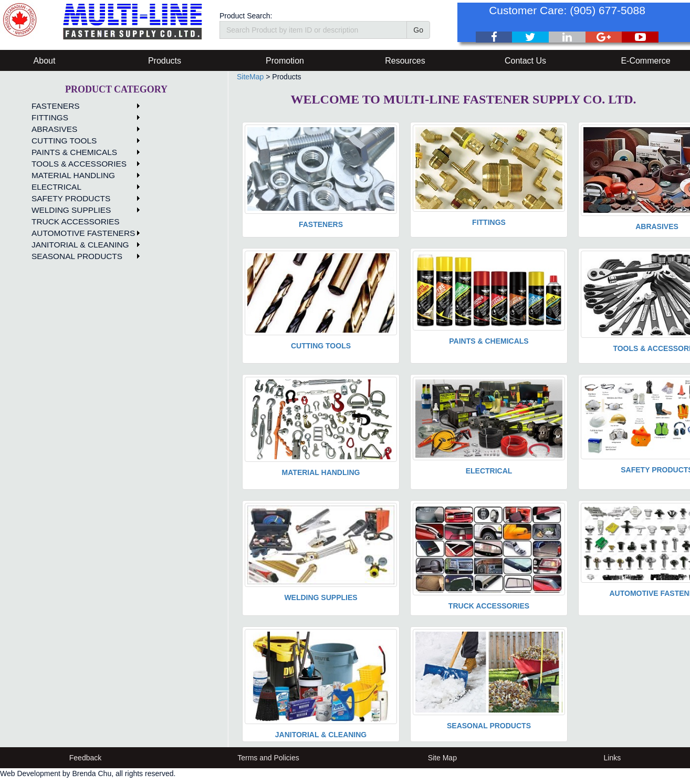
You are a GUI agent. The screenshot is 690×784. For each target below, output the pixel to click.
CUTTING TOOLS (64, 141)
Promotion (285, 61)
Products (165, 61)
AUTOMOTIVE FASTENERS (83, 233)
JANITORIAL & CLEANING (80, 245)
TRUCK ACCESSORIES (76, 221)
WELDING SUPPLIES (71, 210)
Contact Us (525, 61)
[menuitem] (84, 106)
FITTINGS (50, 117)
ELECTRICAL (56, 187)
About (45, 61)
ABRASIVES (54, 129)
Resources (405, 61)
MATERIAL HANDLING (73, 175)
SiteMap (250, 77)
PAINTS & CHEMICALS (74, 152)
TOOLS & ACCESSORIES (79, 164)
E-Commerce (645, 61)
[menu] (84, 181)
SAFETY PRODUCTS (71, 198)
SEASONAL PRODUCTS (77, 256)
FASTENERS (56, 106)
